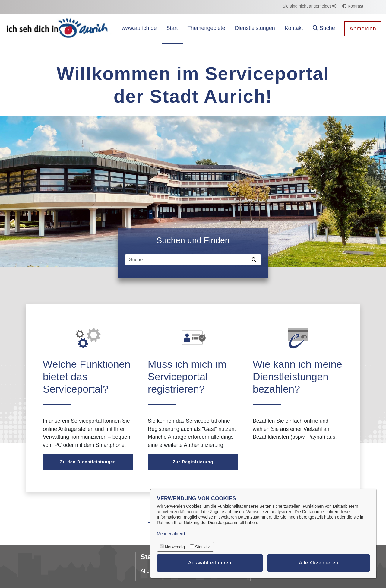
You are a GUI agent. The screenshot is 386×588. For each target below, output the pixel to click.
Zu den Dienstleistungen (88, 462)
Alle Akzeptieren (319, 563)
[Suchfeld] (187, 260)
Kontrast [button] (353, 6)
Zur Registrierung (193, 462)
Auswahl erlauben (210, 563)
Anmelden (363, 29)
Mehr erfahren (170, 534)
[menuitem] (139, 29)
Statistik (202, 547)
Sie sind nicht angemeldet (309, 6)
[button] (324, 29)
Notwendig (175, 547)
